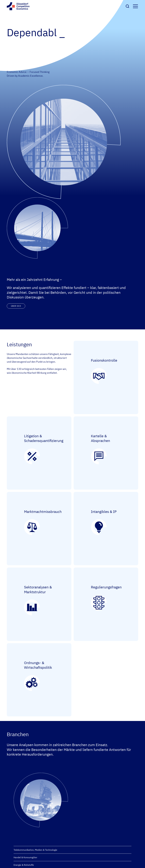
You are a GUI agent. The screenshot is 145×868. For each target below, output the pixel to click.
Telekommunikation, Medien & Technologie (35, 850)
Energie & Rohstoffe (24, 865)
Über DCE (16, 306)
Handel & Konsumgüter (25, 857)
